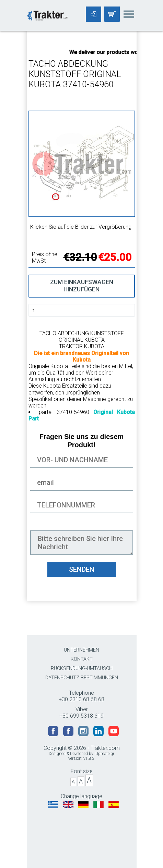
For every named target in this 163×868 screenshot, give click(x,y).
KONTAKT (82, 659)
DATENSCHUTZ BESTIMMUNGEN (82, 678)
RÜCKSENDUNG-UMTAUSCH (82, 669)
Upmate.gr (105, 754)
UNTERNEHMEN (81, 650)
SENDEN (82, 569)
